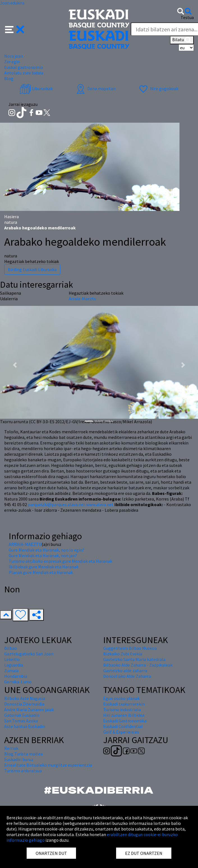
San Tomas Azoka (21, 721)
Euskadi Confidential (123, 726)
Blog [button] (9, 78)
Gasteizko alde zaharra (125, 671)
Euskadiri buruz (19, 759)
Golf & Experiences (121, 732)
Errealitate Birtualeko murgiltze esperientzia (48, 765)
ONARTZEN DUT (51, 853)
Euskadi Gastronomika (125, 721)
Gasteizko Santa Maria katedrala (134, 659)
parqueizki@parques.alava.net (57, 504)
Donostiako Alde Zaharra (127, 676)
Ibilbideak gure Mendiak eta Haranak (44, 567)
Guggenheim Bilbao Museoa (130, 648)
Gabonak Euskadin (22, 715)
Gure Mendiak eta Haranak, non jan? (43, 555)
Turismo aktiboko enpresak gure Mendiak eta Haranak (60, 561)
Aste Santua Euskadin (25, 726)
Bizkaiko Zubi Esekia (123, 654)
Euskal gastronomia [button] (24, 67)
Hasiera (11, 217)
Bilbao (11, 648)
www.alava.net (100, 504)
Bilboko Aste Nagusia (25, 698)
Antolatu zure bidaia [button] (24, 73)
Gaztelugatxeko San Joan (29, 654)
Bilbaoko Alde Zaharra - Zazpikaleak (138, 665)
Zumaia (11, 671)
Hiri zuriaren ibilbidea (124, 715)
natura (11, 222)
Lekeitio (12, 659)
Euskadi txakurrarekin (124, 704)
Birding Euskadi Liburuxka (32, 269)
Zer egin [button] (12, 62)
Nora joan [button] (14, 56)
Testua (187, 17)
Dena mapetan (95, 89)
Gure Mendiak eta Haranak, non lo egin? (47, 550)
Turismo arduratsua (23, 771)
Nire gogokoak (158, 89)
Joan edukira (12, 3)
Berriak (11, 748)
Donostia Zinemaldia (24, 704)
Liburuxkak (36, 89)
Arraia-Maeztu (82, 299)
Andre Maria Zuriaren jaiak (29, 709)
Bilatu (182, 40)
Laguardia (14, 665)
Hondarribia (16, 676)
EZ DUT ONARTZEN (144, 853)
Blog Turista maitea (23, 754)
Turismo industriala (122, 709)
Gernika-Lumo (18, 682)
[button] (15, 29)
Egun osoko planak (121, 698)
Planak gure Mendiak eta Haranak (41, 572)
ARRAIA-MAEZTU (25, 544)
